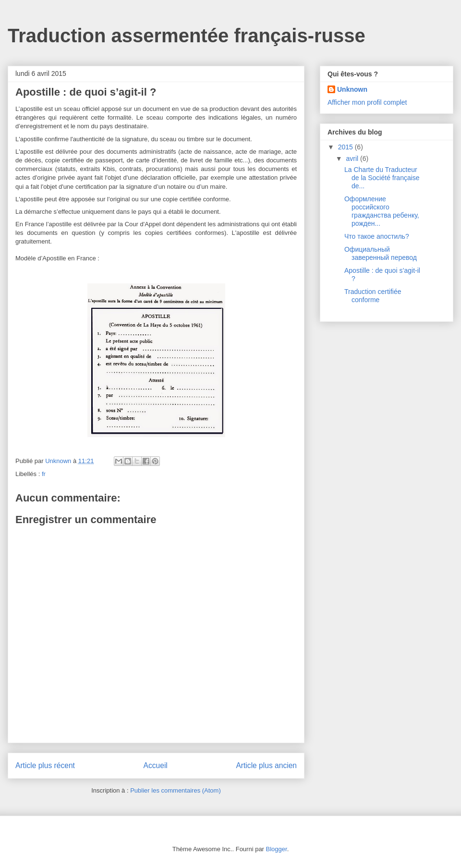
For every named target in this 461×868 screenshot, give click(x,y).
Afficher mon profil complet (367, 102)
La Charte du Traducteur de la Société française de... (382, 178)
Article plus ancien (266, 765)
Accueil (156, 765)
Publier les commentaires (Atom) (176, 790)
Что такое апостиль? (377, 236)
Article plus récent (45, 765)
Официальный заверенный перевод (381, 253)
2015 (346, 147)
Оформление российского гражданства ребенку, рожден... (382, 211)
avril (353, 159)
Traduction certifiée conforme (373, 296)
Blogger (277, 849)
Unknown (352, 89)
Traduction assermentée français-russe (187, 36)
